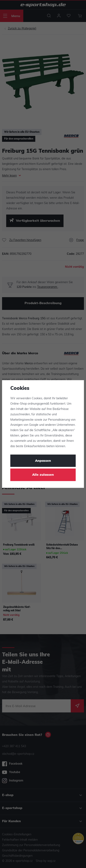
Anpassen (43, 461)
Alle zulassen (43, 475)
